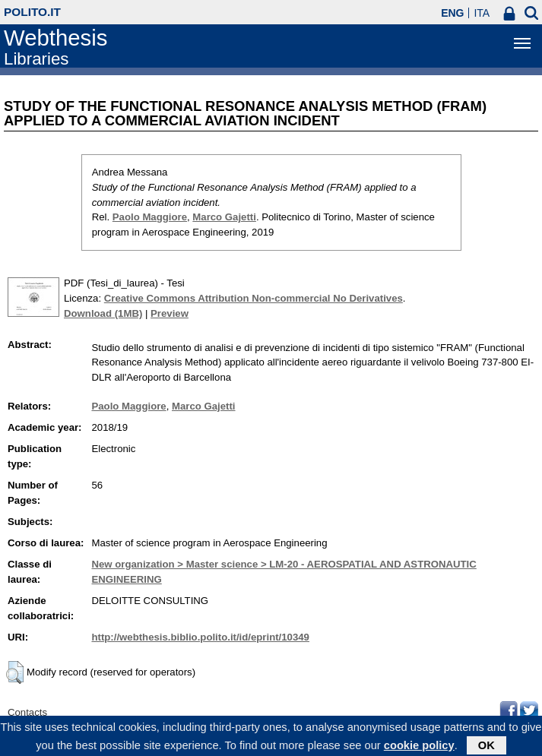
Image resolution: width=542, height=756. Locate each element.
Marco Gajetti (224, 217)
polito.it (32, 12)
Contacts (27, 712)
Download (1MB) (103, 313)
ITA (482, 13)
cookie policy (419, 748)
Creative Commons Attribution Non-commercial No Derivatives (254, 298)
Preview (170, 313)
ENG (452, 13)
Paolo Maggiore (150, 217)
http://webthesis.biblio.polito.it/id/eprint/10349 (200, 637)
